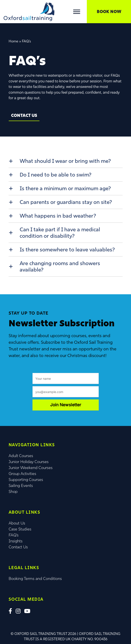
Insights (16, 541)
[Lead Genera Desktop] (29, 11)
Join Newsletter (66, 405)
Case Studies (20, 529)
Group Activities (22, 474)
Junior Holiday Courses (29, 462)
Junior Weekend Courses (31, 468)
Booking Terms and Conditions (35, 579)
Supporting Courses (26, 480)
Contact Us (24, 115)
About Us (17, 523)
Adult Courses (21, 456)
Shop (13, 492)
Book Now (109, 11)
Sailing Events (21, 486)
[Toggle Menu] (77, 12)
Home (13, 41)
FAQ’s (14, 535)
